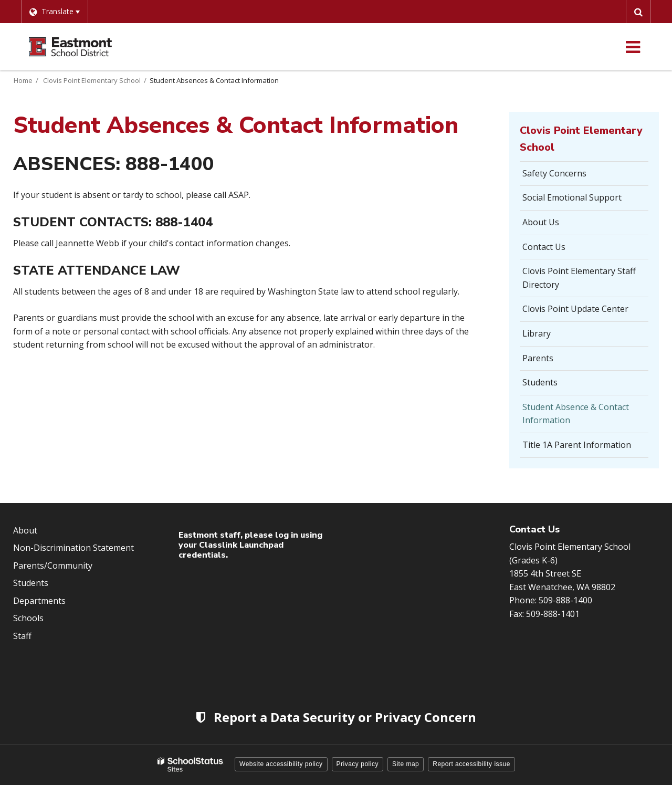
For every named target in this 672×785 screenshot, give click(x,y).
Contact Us (544, 247)
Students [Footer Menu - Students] (31, 583)
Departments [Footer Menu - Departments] (39, 601)
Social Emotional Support (572, 197)
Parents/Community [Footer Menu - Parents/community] (53, 566)
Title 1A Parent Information (577, 445)
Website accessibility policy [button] (281, 764)
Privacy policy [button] (358, 764)
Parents (538, 358)
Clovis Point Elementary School (92, 80)
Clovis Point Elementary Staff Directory (579, 278)
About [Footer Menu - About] (25, 530)
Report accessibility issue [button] (471, 764)
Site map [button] (406, 764)
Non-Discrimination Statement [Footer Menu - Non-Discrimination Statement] (73, 548)
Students (540, 382)
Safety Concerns (554, 173)
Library (537, 333)
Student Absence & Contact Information (576, 414)
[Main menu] (633, 47)
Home (23, 80)
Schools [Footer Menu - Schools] (28, 618)
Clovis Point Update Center (575, 309)
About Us (541, 222)
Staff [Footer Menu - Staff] (22, 636)
